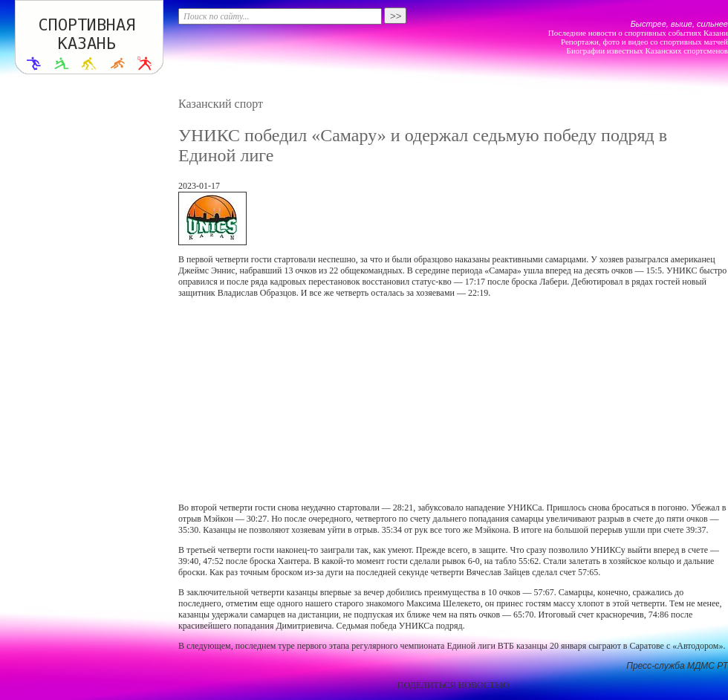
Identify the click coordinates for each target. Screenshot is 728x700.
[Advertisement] (378, 401)
